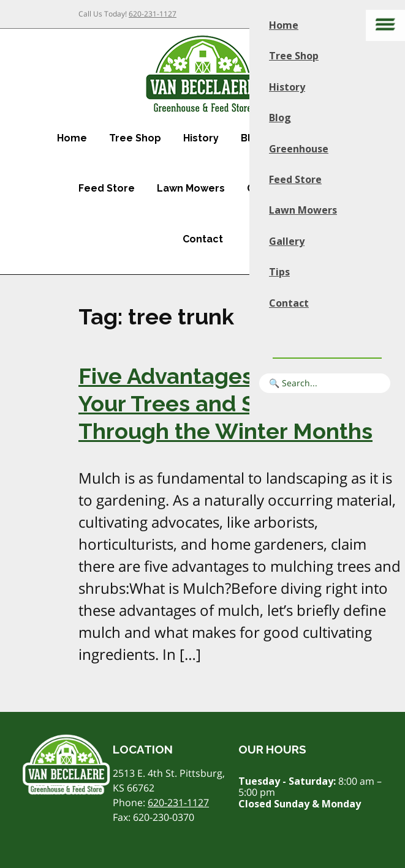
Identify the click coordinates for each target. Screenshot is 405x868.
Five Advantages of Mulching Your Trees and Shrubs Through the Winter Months (231, 403)
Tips (279, 272)
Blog (280, 118)
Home (72, 138)
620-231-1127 (153, 14)
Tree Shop (135, 138)
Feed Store (107, 188)
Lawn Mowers (191, 188)
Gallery (287, 241)
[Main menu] (385, 25)
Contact (203, 239)
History (201, 138)
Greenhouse (299, 149)
